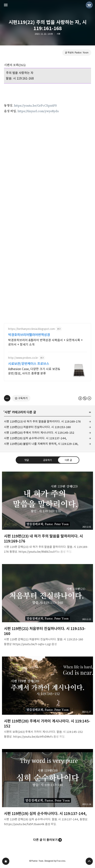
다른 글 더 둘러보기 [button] (46, 840)
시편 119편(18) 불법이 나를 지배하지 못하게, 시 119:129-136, (41, 444)
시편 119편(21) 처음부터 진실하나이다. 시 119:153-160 (37, 427)
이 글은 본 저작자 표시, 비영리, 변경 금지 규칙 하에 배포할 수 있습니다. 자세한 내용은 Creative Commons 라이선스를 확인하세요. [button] (85, 398)
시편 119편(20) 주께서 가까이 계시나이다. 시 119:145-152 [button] (47, 699)
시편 (58, 34)
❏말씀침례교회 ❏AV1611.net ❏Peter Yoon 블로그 (6, 861)
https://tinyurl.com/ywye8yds (38, 111)
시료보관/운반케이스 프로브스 (29, 364)
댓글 (27, 460)
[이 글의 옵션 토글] (7, 398)
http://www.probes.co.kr (23, 358)
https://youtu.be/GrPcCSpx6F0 (35, 106)
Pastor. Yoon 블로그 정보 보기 (89, 5)
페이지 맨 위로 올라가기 (89, 861)
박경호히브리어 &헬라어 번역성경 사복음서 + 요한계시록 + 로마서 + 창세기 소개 (45, 342)
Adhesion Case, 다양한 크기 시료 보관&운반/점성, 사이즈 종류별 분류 (34, 371)
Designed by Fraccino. (55, 861)
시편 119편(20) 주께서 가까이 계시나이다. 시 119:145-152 (39, 433)
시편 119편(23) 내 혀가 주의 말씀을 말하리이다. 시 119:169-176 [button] (47, 514)
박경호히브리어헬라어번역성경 (29, 335)
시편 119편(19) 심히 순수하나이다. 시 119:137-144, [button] (47, 789)
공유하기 (47, 460)
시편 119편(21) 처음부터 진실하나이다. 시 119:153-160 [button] (47, 606)
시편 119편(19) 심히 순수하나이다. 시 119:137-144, (35, 438)
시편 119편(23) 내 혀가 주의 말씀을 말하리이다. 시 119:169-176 (42, 421)
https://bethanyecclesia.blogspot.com (32, 329)
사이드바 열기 (6, 5)
